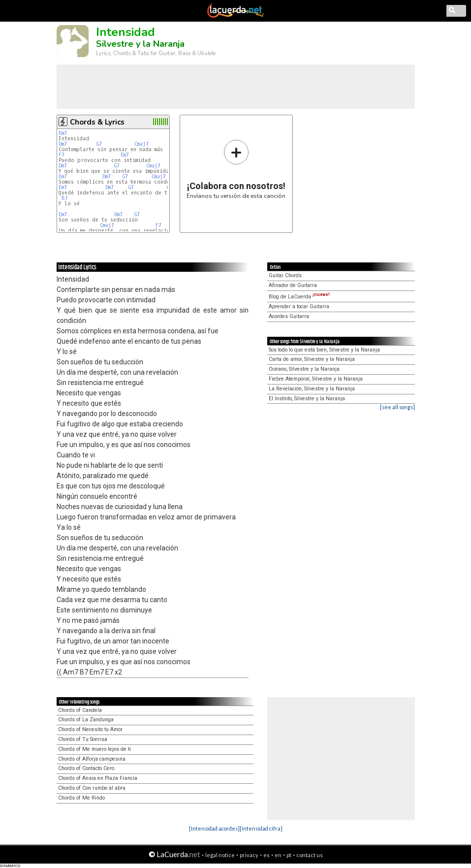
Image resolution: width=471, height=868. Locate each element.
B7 (65, 198)
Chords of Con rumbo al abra (92, 788)
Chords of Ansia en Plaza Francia (98, 778)
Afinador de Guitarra (293, 285)
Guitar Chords (285, 275)
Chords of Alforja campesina (92, 759)
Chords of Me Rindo (81, 798)
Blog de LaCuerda (299, 297)
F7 (62, 155)
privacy (249, 855)
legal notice (220, 855)
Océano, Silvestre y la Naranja (304, 369)
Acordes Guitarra (289, 316)
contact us (310, 855)
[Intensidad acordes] (214, 828)
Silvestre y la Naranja (140, 44)
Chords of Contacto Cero (86, 768)
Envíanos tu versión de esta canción (236, 169)
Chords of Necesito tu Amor (90, 729)
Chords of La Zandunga (86, 720)
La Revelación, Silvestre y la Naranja (312, 389)
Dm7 (63, 144)
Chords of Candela (80, 710)
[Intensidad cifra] (261, 828)
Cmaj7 (141, 144)
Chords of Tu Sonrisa (83, 739)
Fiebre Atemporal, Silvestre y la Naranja (316, 379)
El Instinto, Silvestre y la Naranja (307, 399)
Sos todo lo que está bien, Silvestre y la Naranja (324, 350)
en (278, 855)
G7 (99, 144)
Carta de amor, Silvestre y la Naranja (312, 359)
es (267, 855)
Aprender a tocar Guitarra (299, 306)
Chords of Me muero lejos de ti (94, 749)
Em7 (63, 133)
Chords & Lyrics (97, 122)
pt (289, 855)
